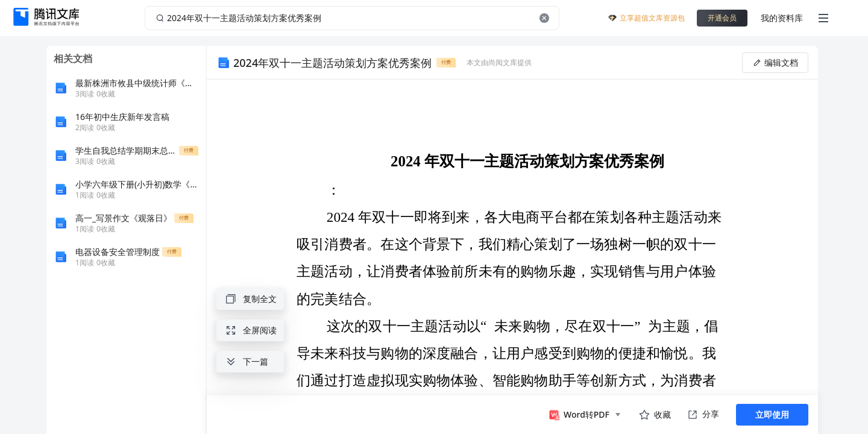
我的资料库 (782, 18)
